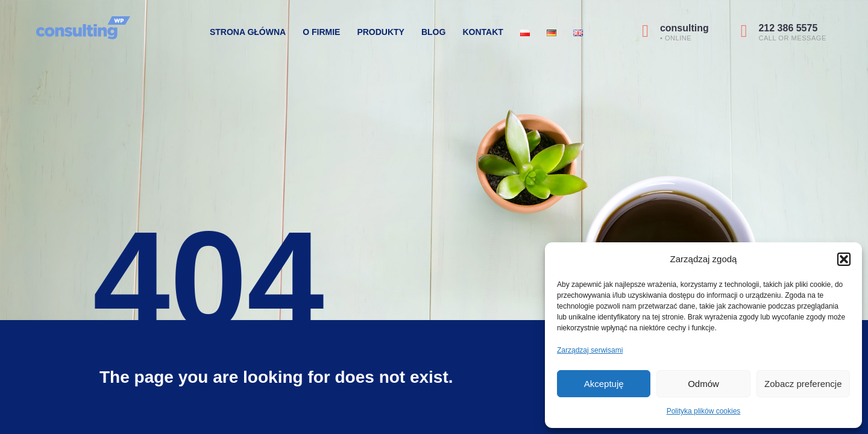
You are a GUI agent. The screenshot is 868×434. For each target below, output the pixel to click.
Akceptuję (604, 384)
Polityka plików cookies (704, 411)
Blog (433, 32)
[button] (844, 259)
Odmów (703, 384)
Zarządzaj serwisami (590, 350)
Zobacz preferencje (803, 384)
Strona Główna (248, 32)
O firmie (321, 32)
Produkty (381, 32)
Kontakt (483, 32)
